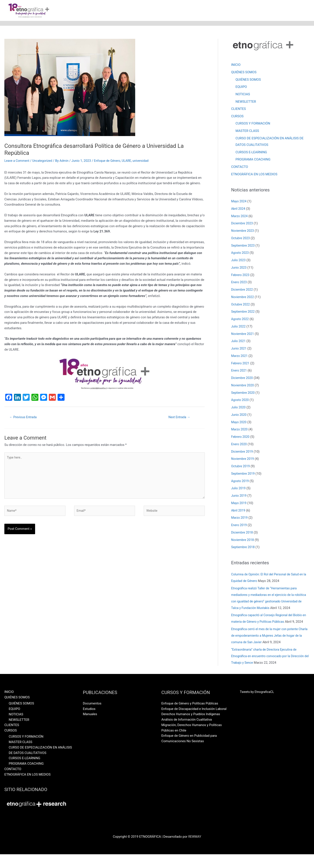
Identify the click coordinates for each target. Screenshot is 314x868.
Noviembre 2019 (243, 459)
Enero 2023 (239, 283)
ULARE (131, 161)
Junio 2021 (239, 349)
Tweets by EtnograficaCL (258, 706)
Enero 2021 (239, 371)
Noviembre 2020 (243, 386)
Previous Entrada (24, 418)
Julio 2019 (239, 489)
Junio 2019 (239, 496)
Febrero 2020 (241, 437)
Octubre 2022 (241, 305)
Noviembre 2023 (243, 231)
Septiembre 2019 (244, 474)
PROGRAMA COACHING (253, 160)
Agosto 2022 (240, 320)
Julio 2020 (239, 408)
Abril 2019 (239, 511)
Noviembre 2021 (243, 334)
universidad (146, 161)
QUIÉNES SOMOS (244, 73)
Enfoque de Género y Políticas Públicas (190, 717)
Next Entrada (179, 418)
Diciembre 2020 (243, 379)
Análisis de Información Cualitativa (187, 733)
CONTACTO (240, 167)
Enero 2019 (239, 526)
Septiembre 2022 (244, 312)
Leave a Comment (18, 161)
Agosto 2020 (240, 401)
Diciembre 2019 (243, 452)
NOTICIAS (243, 95)
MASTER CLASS (247, 131)
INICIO (236, 65)
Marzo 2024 (240, 217)
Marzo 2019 (240, 518)
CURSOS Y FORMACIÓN (253, 124)
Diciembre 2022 (243, 290)
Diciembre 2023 (243, 224)
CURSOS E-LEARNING (251, 153)
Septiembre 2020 (244, 393)
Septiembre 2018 (244, 548)
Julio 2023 (239, 261)
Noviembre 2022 (243, 298)
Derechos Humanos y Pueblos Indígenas (191, 728)
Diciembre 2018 (243, 533)
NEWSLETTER (246, 102)
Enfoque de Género (111, 161)
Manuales (90, 728)
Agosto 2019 (240, 482)
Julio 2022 (239, 327)
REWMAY (195, 850)
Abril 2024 (239, 209)
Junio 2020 (239, 415)
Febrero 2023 (241, 276)
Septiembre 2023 (244, 246)
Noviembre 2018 (243, 541)
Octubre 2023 (241, 239)
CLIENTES (238, 109)
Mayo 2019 (239, 504)
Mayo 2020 (239, 423)
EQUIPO (241, 87)
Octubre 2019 (241, 467)
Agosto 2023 (240, 253)
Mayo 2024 (239, 202)
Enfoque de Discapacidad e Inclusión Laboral (194, 723)
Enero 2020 (239, 445)
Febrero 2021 (241, 364)
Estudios (89, 723)
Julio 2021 (239, 342)
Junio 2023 (239, 268)
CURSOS (237, 117)
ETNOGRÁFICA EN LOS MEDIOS (254, 175)
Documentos (92, 717)
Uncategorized (44, 161)
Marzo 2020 (240, 430)
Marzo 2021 (240, 356)
